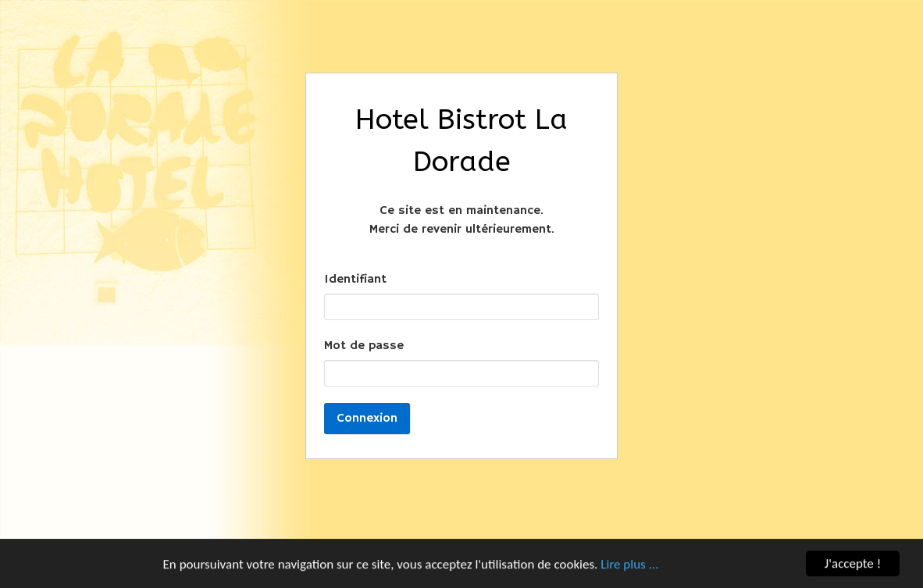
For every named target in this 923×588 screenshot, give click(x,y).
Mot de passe (364, 346)
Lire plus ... (629, 564)
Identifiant (355, 280)
